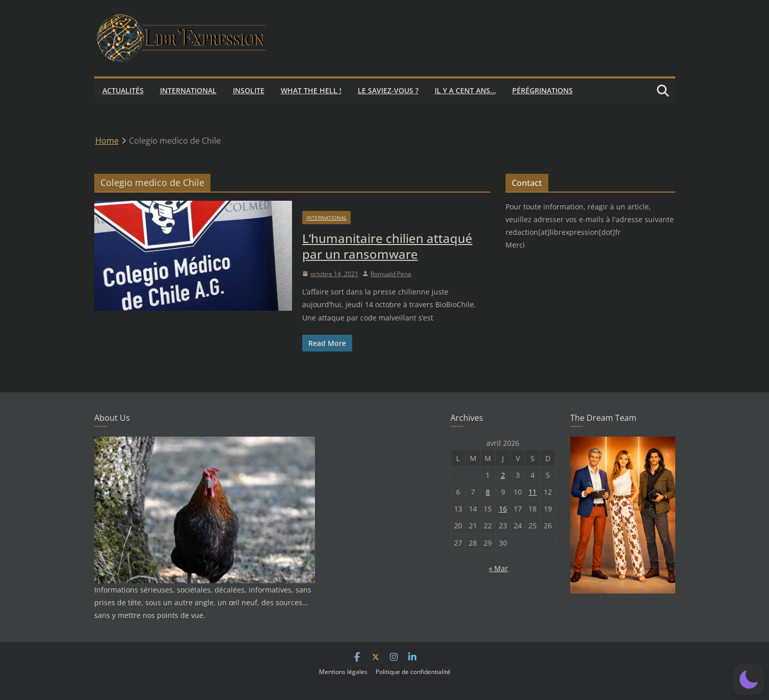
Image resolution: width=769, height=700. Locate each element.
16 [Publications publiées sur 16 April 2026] (503, 509)
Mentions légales (343, 672)
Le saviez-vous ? (388, 90)
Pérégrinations (542, 90)
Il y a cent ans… (465, 90)
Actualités (123, 90)
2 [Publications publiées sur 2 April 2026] (503, 475)
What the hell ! (311, 90)
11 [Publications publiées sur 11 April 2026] (533, 492)
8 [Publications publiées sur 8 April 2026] (488, 492)
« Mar (498, 568)
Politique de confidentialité (413, 672)
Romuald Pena (391, 274)
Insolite (249, 90)
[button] (749, 680)
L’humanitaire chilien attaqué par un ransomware (387, 246)
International (188, 90)
